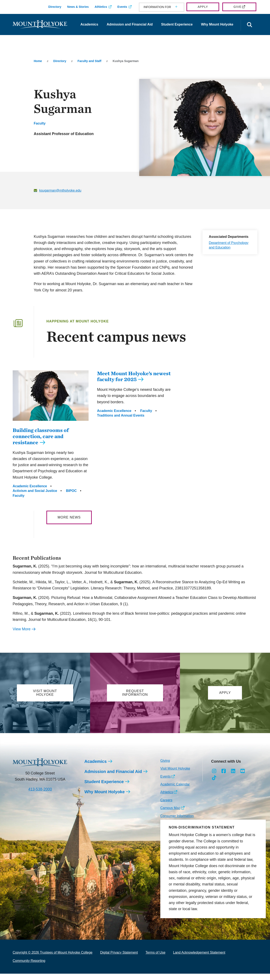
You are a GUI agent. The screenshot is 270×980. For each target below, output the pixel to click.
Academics (89, 24)
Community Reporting (29, 967)
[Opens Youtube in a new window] (242, 777)
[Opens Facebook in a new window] (224, 777)
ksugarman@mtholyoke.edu (60, 190)
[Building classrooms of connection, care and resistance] (51, 424)
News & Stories (78, 7)
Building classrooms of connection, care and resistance (41, 443)
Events (122, 7)
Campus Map (170, 814)
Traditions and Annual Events (121, 415)
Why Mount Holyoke (217, 24)
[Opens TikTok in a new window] (214, 784)
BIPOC (71, 497)
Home (38, 61)
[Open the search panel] (250, 25)
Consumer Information (177, 822)
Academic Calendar (175, 791)
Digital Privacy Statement (119, 959)
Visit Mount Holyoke (175, 775)
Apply (203, 7)
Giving (165, 767)
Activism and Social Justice (35, 497)
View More (22, 635)
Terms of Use (155, 959)
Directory (55, 7)
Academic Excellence (30, 492)
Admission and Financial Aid (130, 24)
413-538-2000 (40, 796)
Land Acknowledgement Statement (199, 959)
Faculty (40, 123)
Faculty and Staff (90, 61)
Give (237, 7)
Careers (166, 806)
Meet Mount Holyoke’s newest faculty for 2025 (134, 376)
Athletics (101, 7)
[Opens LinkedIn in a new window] (233, 777)
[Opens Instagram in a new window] (214, 777)
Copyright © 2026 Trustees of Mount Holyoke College (53, 959)
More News (69, 524)
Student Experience (177, 24)
